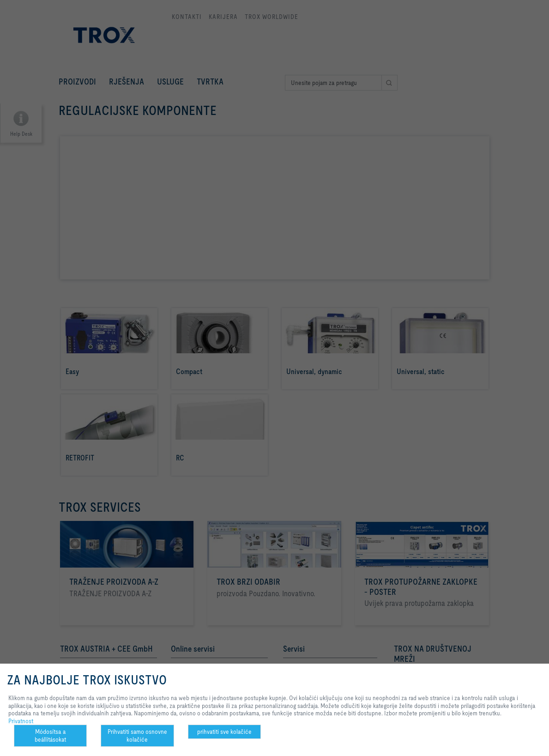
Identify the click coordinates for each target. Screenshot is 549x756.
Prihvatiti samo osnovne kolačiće (137, 735)
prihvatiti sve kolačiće (224, 732)
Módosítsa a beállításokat (50, 735)
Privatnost (21, 721)
